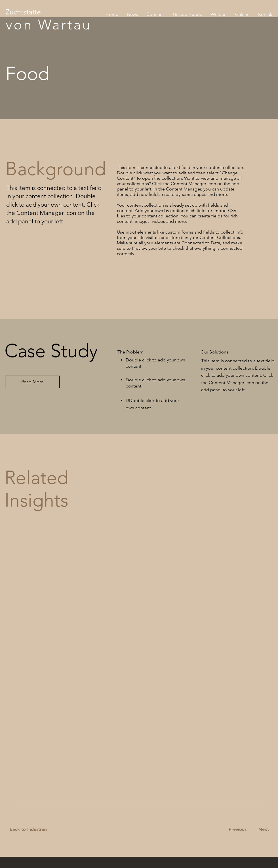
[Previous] (237, 830)
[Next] (263, 830)
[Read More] (32, 382)
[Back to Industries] (32, 830)
